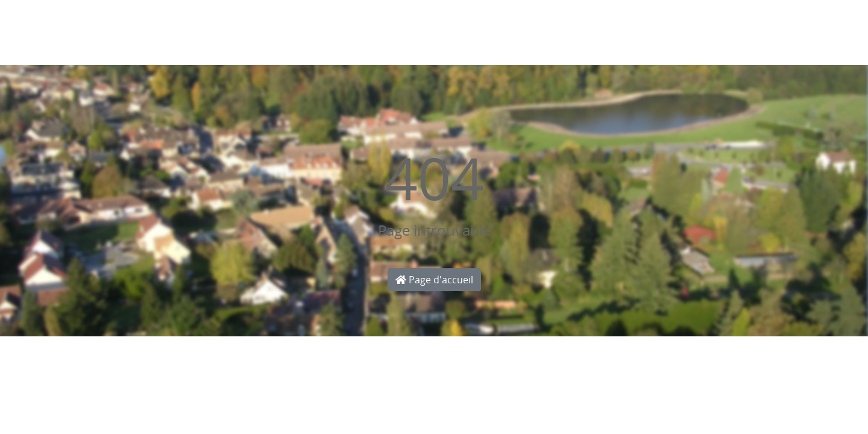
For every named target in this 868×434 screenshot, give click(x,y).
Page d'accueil (434, 280)
